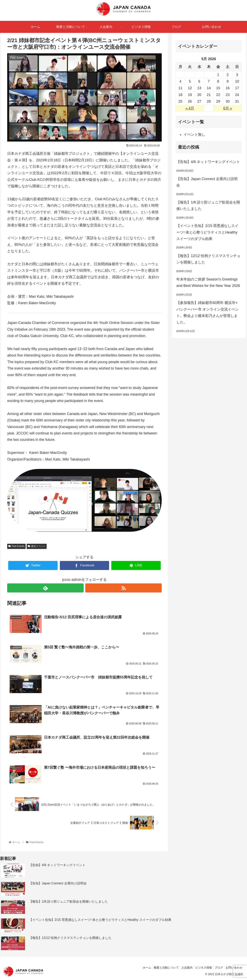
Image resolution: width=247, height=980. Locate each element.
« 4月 (190, 108)
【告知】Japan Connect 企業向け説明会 (207, 182)
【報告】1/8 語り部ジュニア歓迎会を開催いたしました (208, 206)
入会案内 (181, 967)
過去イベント (37, 546)
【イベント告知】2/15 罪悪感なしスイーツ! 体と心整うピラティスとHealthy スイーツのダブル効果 (207, 232)
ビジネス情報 (200, 967)
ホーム (138, 967)
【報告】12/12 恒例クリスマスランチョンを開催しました (208, 259)
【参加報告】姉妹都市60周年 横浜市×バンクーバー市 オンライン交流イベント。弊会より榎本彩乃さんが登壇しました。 (207, 312)
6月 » (228, 108)
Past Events (16, 546)
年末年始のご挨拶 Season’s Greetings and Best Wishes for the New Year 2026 (208, 282)
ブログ (216, 967)
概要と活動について (159, 967)
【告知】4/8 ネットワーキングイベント (208, 162)
